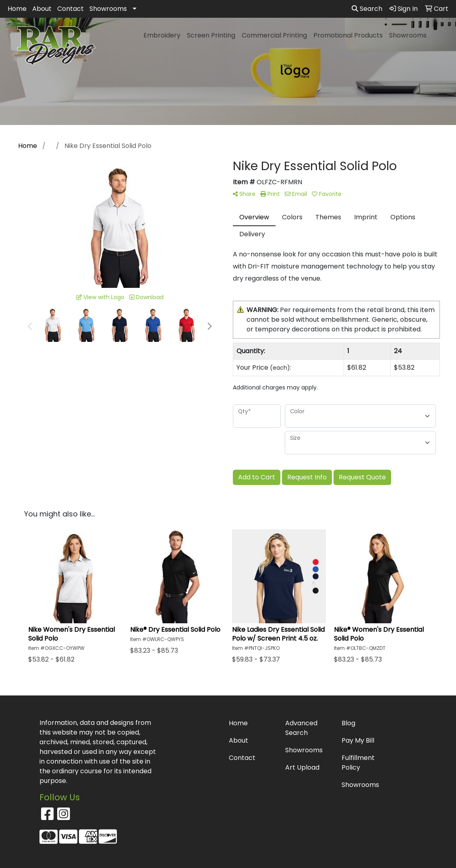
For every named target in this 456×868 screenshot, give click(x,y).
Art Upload (302, 767)
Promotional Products (348, 35)
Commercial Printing (274, 35)
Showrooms (108, 9)
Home (17, 9)
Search (367, 9)
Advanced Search (301, 728)
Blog (348, 723)
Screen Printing (211, 35)
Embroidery (162, 35)
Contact (70, 9)
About (42, 9)
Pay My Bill (358, 740)
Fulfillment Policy (358, 763)
